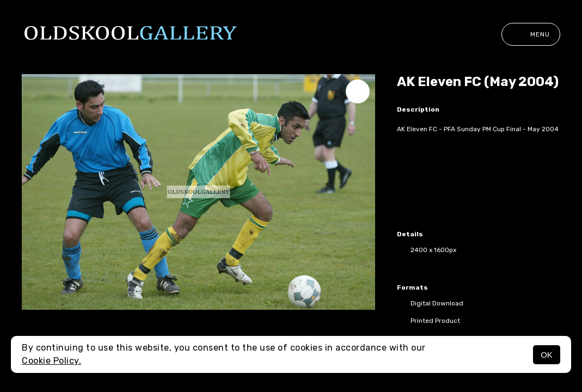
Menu (531, 34)
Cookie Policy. (51, 361)
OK (547, 355)
